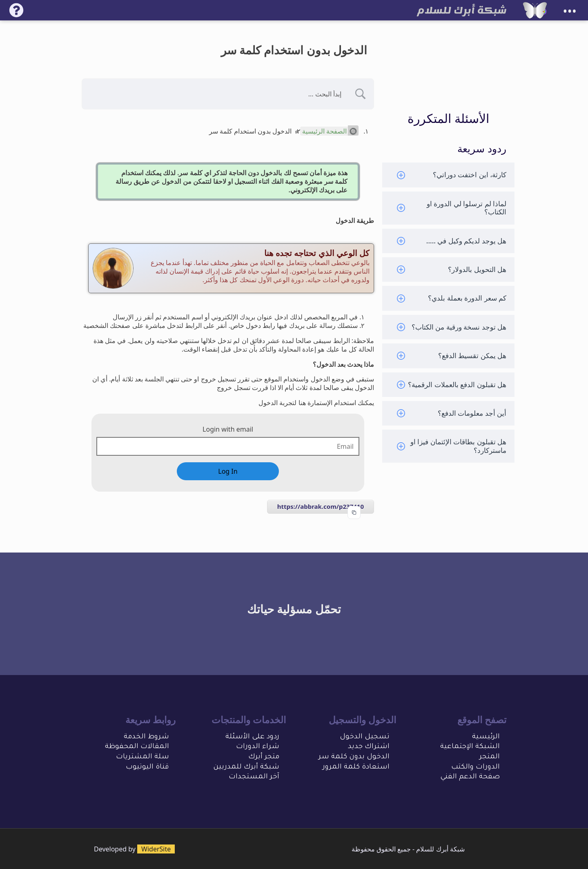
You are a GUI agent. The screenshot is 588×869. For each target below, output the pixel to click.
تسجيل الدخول (365, 737)
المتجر (490, 757)
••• (570, 11)
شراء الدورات (258, 747)
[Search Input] (218, 94)
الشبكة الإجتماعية (470, 747)
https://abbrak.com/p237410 (321, 506)
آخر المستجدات (254, 777)
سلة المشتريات (143, 757)
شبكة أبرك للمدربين (246, 768)
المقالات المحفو (142, 747)
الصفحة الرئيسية (324, 131)
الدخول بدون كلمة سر (354, 757)
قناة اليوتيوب (147, 768)
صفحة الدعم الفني (470, 777)
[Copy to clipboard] (354, 512)
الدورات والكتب (476, 768)
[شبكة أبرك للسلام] (535, 10)
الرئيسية (486, 737)
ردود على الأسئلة (252, 737)
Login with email (228, 429)
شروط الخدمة (146, 737)
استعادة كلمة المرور (356, 768)
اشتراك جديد (369, 747)
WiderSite (156, 849)
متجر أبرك (264, 757)
